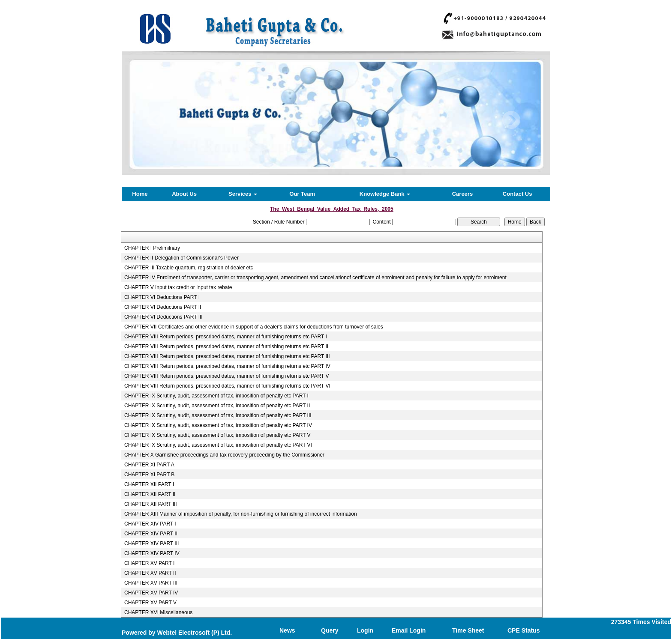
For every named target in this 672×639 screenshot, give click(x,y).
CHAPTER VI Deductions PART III (163, 317)
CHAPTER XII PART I (149, 484)
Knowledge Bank (385, 194)
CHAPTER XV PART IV (151, 593)
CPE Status (523, 630)
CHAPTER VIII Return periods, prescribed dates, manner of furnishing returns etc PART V (227, 376)
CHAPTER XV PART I (149, 563)
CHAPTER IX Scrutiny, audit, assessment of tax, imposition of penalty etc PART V (217, 435)
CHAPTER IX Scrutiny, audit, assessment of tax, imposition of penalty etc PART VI (218, 445)
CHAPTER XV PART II (150, 573)
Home (140, 194)
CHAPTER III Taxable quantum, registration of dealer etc (189, 268)
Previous (157, 120)
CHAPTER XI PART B (149, 475)
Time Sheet (468, 630)
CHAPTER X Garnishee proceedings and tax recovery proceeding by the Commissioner (224, 455)
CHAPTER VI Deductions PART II (163, 307)
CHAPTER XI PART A (149, 465)
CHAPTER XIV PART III (151, 543)
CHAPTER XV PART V (150, 603)
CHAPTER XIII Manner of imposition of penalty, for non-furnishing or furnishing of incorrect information (241, 514)
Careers (462, 194)
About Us (184, 194)
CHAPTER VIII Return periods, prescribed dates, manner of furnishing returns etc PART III (227, 356)
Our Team (302, 194)
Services (243, 194)
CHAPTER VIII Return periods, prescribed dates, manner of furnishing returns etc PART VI (227, 386)
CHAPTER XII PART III (151, 504)
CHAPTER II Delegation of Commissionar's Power (181, 258)
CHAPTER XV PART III (151, 583)
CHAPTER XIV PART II (151, 534)
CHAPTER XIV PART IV (152, 553)
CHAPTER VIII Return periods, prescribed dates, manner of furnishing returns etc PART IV (227, 366)
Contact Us (517, 194)
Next (511, 120)
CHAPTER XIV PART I (150, 524)
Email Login (409, 630)
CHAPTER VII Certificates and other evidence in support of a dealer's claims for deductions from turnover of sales (254, 327)
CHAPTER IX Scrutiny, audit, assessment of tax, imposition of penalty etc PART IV (218, 425)
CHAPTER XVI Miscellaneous (158, 612)
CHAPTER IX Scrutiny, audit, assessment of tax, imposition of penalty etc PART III (218, 415)
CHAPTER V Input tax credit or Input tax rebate (178, 287)
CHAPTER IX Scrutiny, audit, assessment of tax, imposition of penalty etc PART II (217, 406)
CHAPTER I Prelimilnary (152, 248)
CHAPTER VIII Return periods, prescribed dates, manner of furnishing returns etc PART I (226, 337)
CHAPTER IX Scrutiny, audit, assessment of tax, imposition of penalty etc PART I (216, 396)
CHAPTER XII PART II (150, 494)
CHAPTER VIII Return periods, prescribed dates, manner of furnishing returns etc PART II (226, 346)
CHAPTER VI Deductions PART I (162, 297)
